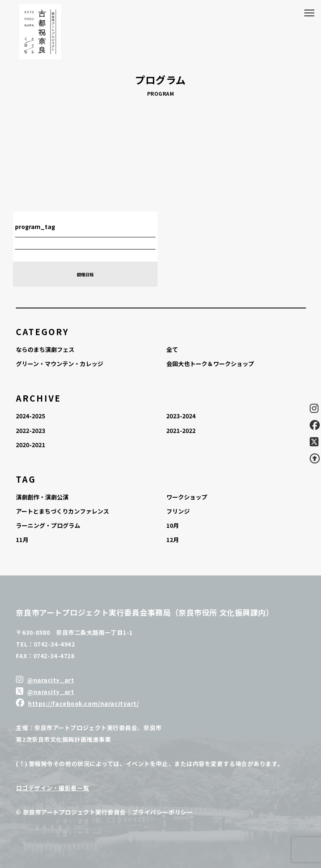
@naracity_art (51, 680)
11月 (22, 540)
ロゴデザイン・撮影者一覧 (52, 788)
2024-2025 (31, 416)
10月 (173, 525)
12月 (173, 540)
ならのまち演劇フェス (45, 349)
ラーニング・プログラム (48, 525)
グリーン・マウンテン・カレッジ (60, 364)
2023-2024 (181, 416)
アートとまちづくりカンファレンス (62, 511)
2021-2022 (181, 430)
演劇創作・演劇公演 (42, 497)
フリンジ (178, 511)
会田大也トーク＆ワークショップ (210, 364)
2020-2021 (31, 445)
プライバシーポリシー (163, 812)
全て (172, 349)
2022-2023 (31, 430)
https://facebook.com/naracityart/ (83, 703)
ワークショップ (187, 497)
